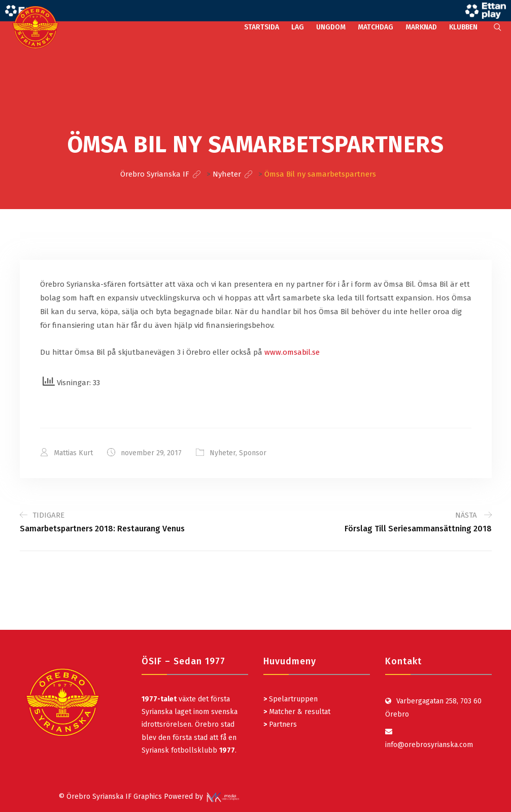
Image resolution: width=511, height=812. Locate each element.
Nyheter (223, 453)
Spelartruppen (292, 699)
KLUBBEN (463, 27)
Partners (280, 724)
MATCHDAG (376, 27)
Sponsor (253, 453)
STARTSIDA (262, 27)
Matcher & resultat (297, 712)
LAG (298, 27)
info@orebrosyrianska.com (429, 745)
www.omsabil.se (292, 352)
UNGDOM (331, 27)
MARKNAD (421, 27)
